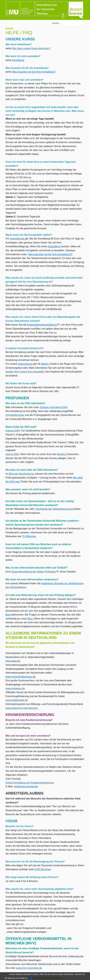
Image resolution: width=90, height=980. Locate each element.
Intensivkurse (17, 239)
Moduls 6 (62, 454)
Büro (8, 615)
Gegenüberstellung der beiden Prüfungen (35, 572)
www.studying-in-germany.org (22, 708)
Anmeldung (18, 60)
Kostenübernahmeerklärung (44, 325)
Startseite (9, 28)
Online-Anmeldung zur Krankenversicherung (30, 783)
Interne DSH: (13, 454)
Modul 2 (46, 364)
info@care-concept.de (26, 786)
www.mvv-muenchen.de (29, 968)
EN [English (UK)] (63, 17)
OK (31, 978)
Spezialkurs (54, 246)
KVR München (43, 869)
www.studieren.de (15, 688)
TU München (29, 536)
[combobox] (67, 23)
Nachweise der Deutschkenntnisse (55, 509)
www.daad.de (13, 661)
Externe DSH (13, 431)
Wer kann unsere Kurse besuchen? (31, 48)
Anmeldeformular (15, 415)
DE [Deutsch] (63, 15)
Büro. (30, 619)
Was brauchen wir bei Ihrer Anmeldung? (34, 72)
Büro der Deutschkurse (22, 474)
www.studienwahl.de (17, 700)
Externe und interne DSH (54, 407)
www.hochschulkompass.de (21, 677)
